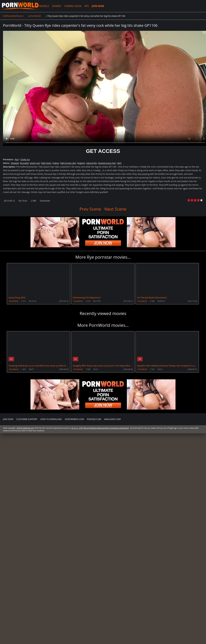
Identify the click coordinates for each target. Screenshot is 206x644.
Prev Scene (90, 209)
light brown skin (68, 163)
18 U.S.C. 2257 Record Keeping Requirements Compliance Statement (100, 517)
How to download (51, 508)
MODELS (43, 6)
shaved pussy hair (107, 163)
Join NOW (8, 508)
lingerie (81, 163)
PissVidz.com (94, 508)
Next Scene (115, 209)
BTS (86, 6)
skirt (119, 163)
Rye (17, 159)
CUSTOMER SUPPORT (27, 508)
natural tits (91, 163)
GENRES (56, 6)
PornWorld (14, 301)
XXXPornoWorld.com (19, 6)
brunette (25, 163)
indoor (56, 163)
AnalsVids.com (112, 508)
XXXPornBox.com (74, 508)
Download (45, 201)
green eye (35, 163)
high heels (46, 163)
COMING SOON (72, 6)
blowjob (15, 163)
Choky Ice (25, 159)
